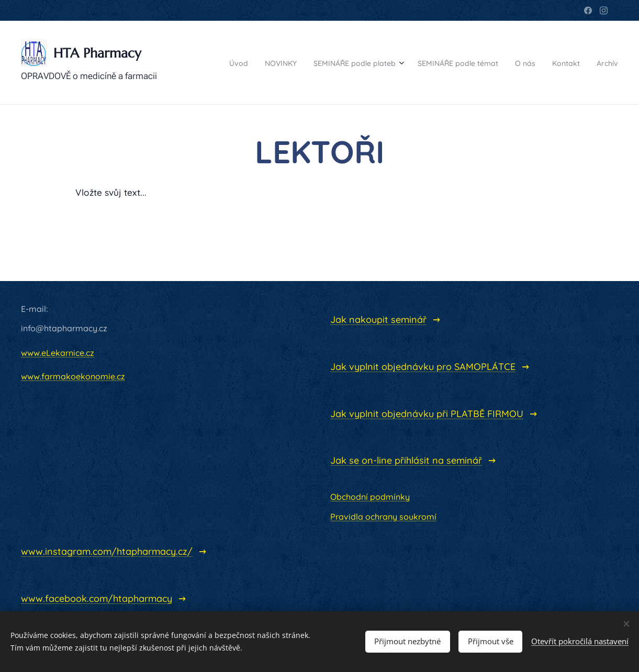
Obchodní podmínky (370, 497)
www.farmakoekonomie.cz (73, 376)
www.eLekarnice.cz (58, 353)
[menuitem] (225, 63)
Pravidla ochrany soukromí (383, 517)
